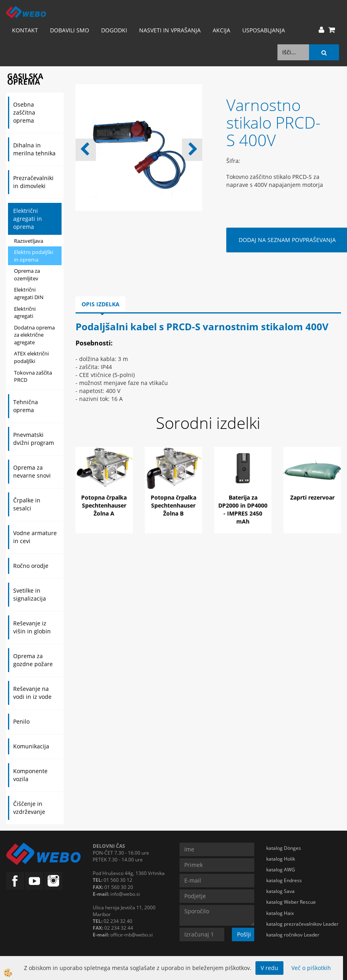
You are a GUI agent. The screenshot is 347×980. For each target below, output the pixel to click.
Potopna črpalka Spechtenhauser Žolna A (104, 505)
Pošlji (244, 934)
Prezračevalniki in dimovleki (33, 182)
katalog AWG (281, 870)
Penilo (21, 721)
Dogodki (114, 30)
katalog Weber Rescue (291, 902)
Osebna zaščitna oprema (24, 112)
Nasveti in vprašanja (170, 30)
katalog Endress (284, 880)
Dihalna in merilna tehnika (34, 149)
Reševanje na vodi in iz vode (32, 693)
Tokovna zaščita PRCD (33, 376)
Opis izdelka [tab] (101, 304)
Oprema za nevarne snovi (32, 471)
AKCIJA (221, 30)
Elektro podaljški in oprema (34, 256)
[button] (192, 150)
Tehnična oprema (26, 406)
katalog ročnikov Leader (293, 935)
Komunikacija (31, 746)
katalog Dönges (284, 848)
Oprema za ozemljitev (27, 275)
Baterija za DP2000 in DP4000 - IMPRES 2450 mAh (243, 509)
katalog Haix (280, 913)
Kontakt (25, 30)
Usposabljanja (264, 30)
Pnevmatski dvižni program (34, 439)
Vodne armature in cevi (35, 537)
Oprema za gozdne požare (33, 660)
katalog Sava (280, 891)
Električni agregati (25, 312)
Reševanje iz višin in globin (32, 627)
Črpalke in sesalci (27, 504)
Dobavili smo (70, 30)
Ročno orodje (31, 566)
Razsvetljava (29, 241)
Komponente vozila (30, 775)
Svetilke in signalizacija (30, 594)
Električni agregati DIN (29, 293)
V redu (269, 968)
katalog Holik (281, 859)
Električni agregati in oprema (28, 219)
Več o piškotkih (311, 968)
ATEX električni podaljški (31, 357)
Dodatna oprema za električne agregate (34, 335)
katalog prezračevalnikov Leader (302, 924)
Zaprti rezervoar (312, 497)
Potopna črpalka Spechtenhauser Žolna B (173, 505)
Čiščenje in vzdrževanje (29, 808)
